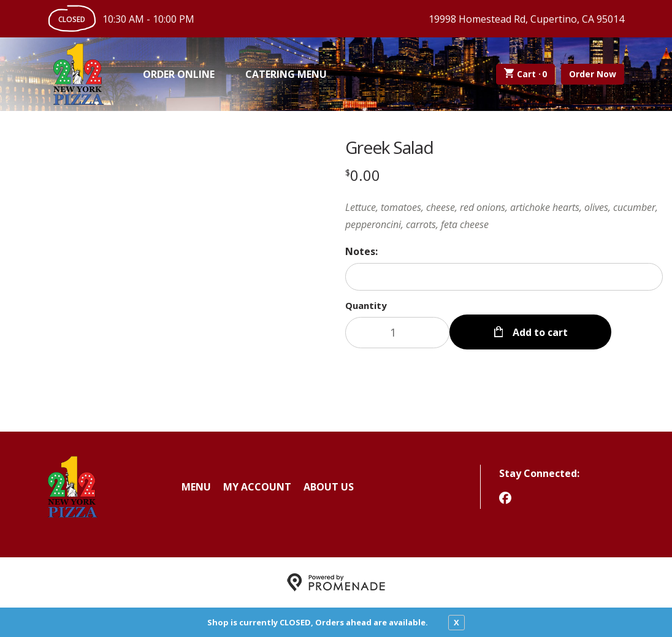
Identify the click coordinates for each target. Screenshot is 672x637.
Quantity (366, 305)
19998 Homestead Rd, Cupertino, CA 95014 (526, 19)
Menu (196, 487)
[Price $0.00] (363, 175)
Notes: (361, 251)
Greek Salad (389, 147)
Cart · (526, 74)
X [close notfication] (456, 622)
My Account (257, 487)
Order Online (179, 74)
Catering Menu (286, 74)
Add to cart (539, 332)
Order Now (593, 74)
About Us (329, 487)
